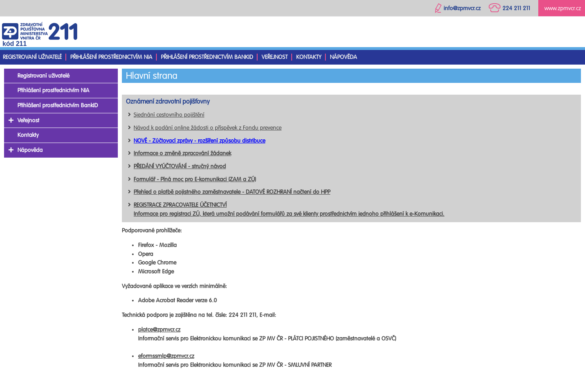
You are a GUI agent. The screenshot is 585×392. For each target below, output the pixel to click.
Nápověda (343, 57)
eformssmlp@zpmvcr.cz (166, 356)
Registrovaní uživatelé (32, 57)
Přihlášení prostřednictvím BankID (207, 57)
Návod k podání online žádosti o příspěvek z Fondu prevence (208, 128)
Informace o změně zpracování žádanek (182, 153)
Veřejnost (275, 57)
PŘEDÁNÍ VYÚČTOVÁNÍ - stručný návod (180, 166)
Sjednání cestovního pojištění (169, 115)
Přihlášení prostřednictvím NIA (111, 57)
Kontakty (309, 57)
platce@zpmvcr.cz (159, 330)
